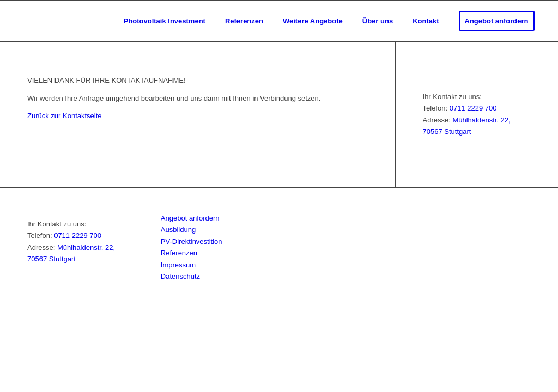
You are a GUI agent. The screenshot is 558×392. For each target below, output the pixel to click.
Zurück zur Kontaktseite (65, 116)
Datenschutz (180, 276)
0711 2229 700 (473, 108)
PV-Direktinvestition (192, 241)
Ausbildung (178, 229)
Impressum (178, 265)
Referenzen (179, 253)
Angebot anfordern (190, 218)
